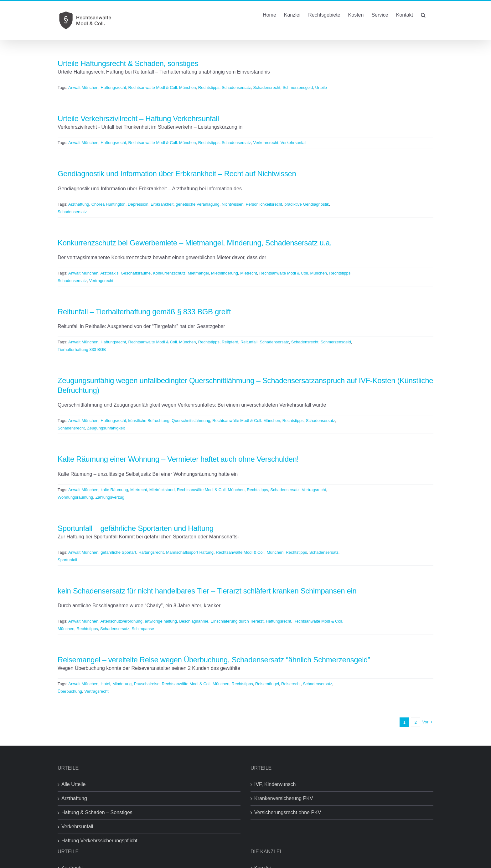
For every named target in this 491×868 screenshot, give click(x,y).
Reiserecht (291, 684)
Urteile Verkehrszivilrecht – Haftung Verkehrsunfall (138, 118)
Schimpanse (143, 629)
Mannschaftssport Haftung (190, 552)
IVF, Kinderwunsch (275, 784)
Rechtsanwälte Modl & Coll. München (162, 87)
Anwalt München (83, 87)
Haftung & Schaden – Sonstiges (97, 812)
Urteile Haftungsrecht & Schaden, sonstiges (128, 63)
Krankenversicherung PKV (284, 798)
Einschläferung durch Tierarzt (237, 621)
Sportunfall (67, 560)
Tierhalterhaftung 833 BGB (82, 349)
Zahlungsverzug (110, 497)
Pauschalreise (147, 684)
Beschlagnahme (194, 621)
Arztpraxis (110, 273)
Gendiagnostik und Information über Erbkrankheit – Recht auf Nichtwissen (177, 174)
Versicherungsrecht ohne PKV (288, 812)
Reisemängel (267, 684)
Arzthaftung (79, 204)
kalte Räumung (114, 490)
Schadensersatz (236, 87)
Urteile (321, 87)
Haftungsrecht (113, 87)
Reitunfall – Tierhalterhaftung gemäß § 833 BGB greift (144, 312)
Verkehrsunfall (293, 143)
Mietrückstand (162, 490)
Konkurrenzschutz (169, 273)
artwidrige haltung (161, 621)
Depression (138, 204)
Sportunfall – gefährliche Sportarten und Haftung (136, 528)
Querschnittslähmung (191, 421)
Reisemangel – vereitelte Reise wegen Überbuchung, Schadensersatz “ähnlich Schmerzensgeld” (214, 660)
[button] (423, 14)
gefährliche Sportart (118, 552)
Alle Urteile (73, 784)
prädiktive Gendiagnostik (307, 204)
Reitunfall (249, 342)
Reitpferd (230, 342)
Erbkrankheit (162, 204)
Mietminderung (225, 273)
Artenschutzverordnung (121, 621)
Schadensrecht (267, 87)
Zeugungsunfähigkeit (106, 428)
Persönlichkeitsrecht (264, 204)
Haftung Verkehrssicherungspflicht (99, 841)
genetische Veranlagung (198, 204)
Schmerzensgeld (298, 87)
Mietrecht (248, 273)
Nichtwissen (233, 204)
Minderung (122, 684)
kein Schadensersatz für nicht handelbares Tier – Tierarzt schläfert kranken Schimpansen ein (207, 591)
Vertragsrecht (101, 281)
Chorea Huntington (109, 204)
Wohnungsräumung (75, 497)
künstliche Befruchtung (149, 421)
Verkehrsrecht (266, 143)
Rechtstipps (209, 87)
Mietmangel (198, 273)
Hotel (105, 684)
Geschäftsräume (136, 273)
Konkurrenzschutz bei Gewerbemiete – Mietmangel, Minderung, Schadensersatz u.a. (195, 243)
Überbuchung (70, 691)
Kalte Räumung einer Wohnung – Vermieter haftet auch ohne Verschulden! (178, 459)
